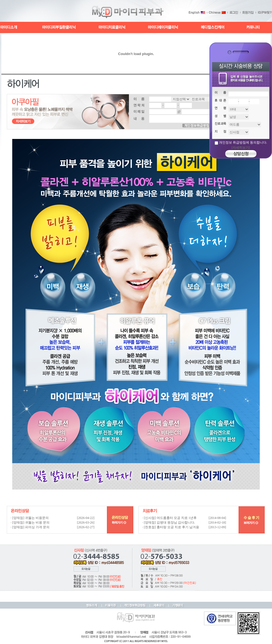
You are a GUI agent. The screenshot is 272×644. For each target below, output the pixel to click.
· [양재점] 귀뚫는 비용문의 (30, 518)
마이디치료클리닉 (112, 27)
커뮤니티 (253, 27)
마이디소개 (9, 27)
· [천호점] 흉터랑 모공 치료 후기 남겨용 (171, 527)
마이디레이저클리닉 (163, 27)
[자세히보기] (241, 148)
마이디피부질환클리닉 (59, 27)
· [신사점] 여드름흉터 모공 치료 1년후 (169, 518)
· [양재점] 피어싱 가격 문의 (30, 527)
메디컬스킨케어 (213, 27)
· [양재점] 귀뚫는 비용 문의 (30, 523)
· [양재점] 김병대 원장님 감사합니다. (169, 523)
